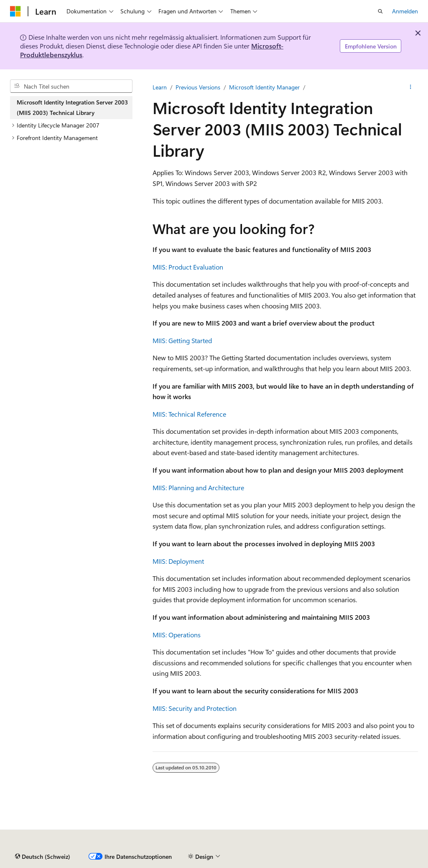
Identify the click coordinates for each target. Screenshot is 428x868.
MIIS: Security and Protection (195, 708)
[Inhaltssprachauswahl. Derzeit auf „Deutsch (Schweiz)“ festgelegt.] (43, 857)
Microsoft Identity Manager (264, 87)
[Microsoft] (15, 11)
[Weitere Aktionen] (411, 87)
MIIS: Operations (177, 635)
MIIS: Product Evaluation (188, 267)
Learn (160, 87)
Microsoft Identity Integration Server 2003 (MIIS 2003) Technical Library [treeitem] (72, 108)
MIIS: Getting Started (182, 340)
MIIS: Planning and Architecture (198, 487)
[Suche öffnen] (380, 11)
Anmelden (405, 11)
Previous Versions (198, 87)
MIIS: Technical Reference (189, 414)
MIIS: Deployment (178, 561)
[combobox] (71, 86)
